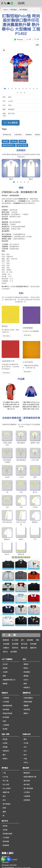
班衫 (4, 761)
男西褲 (5, 708)
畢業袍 (26, 625)
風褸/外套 (6, 753)
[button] (5, 89)
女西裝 (5, 704)
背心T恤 (6, 741)
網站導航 (30, 601)
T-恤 (4, 733)
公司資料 (27, 753)
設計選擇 (15, 604)
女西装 (5, 790)
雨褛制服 (6, 806)
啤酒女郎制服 (7, 674)
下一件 (37, 39)
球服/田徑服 (28, 662)
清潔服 (5, 689)
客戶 (23, 601)
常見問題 (33, 604)
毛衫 (25, 708)
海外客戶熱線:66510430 (10, 831)
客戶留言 (27, 745)
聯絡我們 (27, 733)
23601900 (5, 823)
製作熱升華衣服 (22, 145)
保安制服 (6, 670)
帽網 (4, 636)
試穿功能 (14, 141)
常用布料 (15, 608)
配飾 (25, 644)
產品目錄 (27, 741)
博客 (38, 601)
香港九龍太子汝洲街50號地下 (12, 837)
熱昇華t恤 (29, 135)
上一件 (28, 39)
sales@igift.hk (7, 834)
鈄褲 (4, 768)
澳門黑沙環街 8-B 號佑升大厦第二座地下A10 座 (18, 855)
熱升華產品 (24, 10)
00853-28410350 (8, 850)
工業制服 (6, 658)
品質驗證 (27, 761)
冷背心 (26, 723)
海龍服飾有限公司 (9, 640)
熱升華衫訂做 (7, 135)
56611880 (13, 825)
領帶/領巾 (6, 711)
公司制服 (6, 662)
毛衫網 (5, 625)
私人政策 (15, 601)
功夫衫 (26, 640)
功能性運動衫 (28, 658)
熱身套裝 (27, 632)
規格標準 (22, 141)
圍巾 (4, 715)
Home (5, 10)
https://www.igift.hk (8, 839)
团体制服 (6, 802)
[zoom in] (4, 50)
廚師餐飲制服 (7, 666)
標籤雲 (5, 644)
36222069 (27, 828)
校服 (4, 682)
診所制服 (6, 678)
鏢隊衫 (26, 674)
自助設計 (6, 141)
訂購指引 (6, 608)
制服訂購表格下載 (30, 737)
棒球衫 (26, 629)
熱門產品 (14, 10)
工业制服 (6, 798)
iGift (21, 3)
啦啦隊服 (27, 670)
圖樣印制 (33, 608)
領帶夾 (5, 719)
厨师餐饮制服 (7, 794)
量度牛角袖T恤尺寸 (9, 145)
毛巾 (25, 711)
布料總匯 (6, 604)
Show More (6, 336)
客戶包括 (24, 604)
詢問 (37, 45)
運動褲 (26, 666)
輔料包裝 (24, 608)
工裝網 (5, 632)
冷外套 (26, 704)
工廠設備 (27, 757)
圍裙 (4, 772)
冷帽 (25, 719)
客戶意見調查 (28, 749)
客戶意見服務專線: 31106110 (12, 828)
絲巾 (25, 715)
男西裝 (5, 700)
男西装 (5, 786)
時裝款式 (27, 648)
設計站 (5, 612)
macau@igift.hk (7, 853)
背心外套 (6, 745)
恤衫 (4, 757)
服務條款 (6, 601)
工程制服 (6, 686)
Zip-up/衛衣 (7, 749)
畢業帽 (26, 636)
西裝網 (5, 629)
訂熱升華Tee (18, 135)
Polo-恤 (5, 737)
